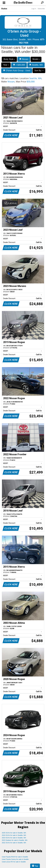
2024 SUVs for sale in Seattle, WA (14, 835)
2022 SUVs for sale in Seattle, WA (14, 843)
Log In (34, 9)
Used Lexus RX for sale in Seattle (14, 862)
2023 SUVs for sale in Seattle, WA (14, 838)
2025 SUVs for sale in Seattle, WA (14, 833)
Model (36, 59)
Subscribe (41, 9)
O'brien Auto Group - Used (17, 71)
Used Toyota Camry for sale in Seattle (15, 859)
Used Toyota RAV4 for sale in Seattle (15, 857)
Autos (4, 9)
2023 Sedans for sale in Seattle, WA (15, 840)
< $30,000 (19, 65)
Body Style (9, 59)
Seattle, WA (36, 65)
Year (6, 65)
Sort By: (39, 71)
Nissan (24, 59)
